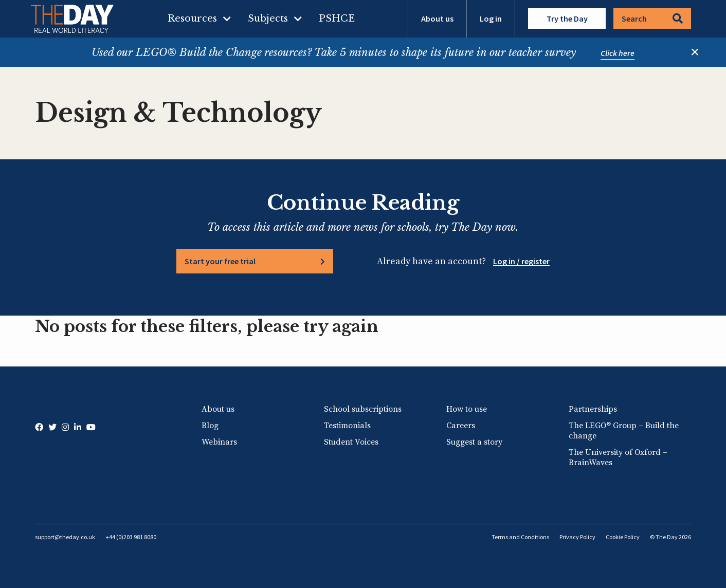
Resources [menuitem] (192, 19)
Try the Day (567, 19)
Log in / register (521, 261)
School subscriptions (363, 409)
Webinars (219, 442)
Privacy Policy (577, 537)
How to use (467, 409)
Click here (618, 53)
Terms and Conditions (520, 537)
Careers (461, 426)
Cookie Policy (623, 537)
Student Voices (351, 442)
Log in (491, 19)
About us (437, 19)
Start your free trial (220, 261)
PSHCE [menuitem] (337, 19)
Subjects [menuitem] (268, 19)
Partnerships (593, 409)
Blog (210, 426)
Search (652, 19)
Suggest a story (474, 442)
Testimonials (347, 426)
